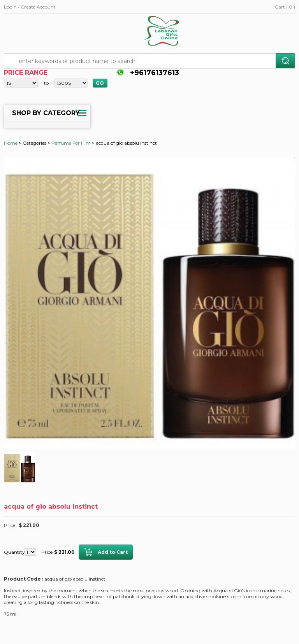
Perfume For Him (71, 143)
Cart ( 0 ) (285, 7)
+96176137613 (154, 73)
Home (11, 143)
